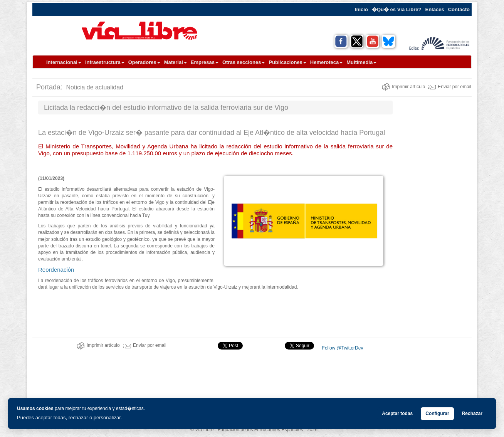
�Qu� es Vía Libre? (397, 9)
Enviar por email (449, 87)
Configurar (437, 413)
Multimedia (361, 62)
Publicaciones (287, 62)
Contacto (459, 9)
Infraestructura (105, 62)
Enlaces (435, 9)
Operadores (144, 62)
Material (176, 62)
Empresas (205, 62)
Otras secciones (244, 62)
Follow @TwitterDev (342, 348)
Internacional (64, 62)
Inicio (361, 9)
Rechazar (472, 413)
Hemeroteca (326, 62)
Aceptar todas (397, 413)
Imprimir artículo (403, 87)
